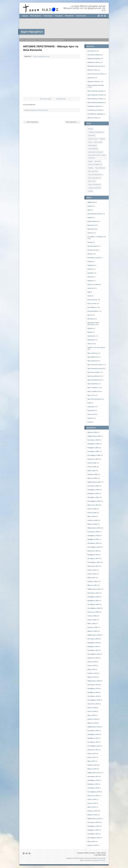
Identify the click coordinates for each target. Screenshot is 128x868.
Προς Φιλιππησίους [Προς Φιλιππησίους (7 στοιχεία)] (95, 184)
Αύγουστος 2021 (93, 566)
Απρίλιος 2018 (92, 719)
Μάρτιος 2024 (92, 524)
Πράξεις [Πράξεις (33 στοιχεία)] (91, 168)
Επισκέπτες (92, 51)
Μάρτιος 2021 (92, 585)
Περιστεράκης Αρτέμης (95, 91)
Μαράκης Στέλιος (94, 62)
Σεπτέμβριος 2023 (94, 547)
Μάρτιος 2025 (92, 478)
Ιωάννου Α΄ (91, 288)
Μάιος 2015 (91, 841)
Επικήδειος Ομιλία (94, 258)
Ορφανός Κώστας (94, 81)
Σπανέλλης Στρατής (95, 110)
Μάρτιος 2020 (92, 631)
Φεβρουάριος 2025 (94, 482)
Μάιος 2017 (91, 761)
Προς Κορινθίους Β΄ (94, 380)
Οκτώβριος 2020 (93, 604)
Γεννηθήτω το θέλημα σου (97, 237)
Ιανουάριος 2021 (93, 593)
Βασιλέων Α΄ (92, 225)
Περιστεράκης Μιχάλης (96, 102)
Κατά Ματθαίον (93, 311)
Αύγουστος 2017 (93, 750)
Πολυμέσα (59, 16)
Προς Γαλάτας (92, 353)
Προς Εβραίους (93, 357)
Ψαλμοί (90, 418)
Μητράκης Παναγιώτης (95, 66)
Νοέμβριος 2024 (93, 493)
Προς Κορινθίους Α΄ (94, 376)
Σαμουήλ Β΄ (91, 410)
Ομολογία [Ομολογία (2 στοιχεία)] (98, 161)
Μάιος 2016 (91, 807)
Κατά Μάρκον (92, 307)
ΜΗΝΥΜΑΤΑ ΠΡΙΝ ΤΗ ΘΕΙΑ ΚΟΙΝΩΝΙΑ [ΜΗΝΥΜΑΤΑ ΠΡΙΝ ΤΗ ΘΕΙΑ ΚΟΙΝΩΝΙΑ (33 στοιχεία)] (97, 157)
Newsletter (69, 16)
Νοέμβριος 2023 (93, 539)
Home (22, 40)
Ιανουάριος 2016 (93, 822)
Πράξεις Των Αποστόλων (96, 347)
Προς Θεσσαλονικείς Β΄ (95, 368)
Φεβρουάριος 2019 (94, 681)
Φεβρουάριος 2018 (94, 727)
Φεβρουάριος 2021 (94, 589)
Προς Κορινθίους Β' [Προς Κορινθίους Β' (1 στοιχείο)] (95, 178)
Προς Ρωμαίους (93, 384)
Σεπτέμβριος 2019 (94, 654)
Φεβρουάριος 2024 (94, 528)
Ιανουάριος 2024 (93, 532)
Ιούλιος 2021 (92, 570)
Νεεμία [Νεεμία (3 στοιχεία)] (90, 161)
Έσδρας (90, 261)
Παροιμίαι (91, 340)
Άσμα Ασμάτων (93, 221)
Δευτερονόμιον (93, 246)
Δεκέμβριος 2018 (93, 688)
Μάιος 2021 (91, 578)
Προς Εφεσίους (93, 361)
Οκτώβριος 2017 (93, 742)
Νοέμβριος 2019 (93, 646)
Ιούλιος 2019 (92, 662)
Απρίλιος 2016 (92, 811)
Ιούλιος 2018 (92, 708)
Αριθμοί (90, 217)
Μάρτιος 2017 (92, 769)
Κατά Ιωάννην (92, 300)
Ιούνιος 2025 (92, 467)
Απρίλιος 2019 (92, 673)
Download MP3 (61, 99)
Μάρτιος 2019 (92, 677)
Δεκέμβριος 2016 (93, 780)
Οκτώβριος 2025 (93, 451)
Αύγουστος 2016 (93, 796)
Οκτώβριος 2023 (93, 543)
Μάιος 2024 (91, 516)
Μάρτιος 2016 (92, 815)
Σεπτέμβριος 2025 (94, 455)
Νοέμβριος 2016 (93, 784)
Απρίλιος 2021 (92, 581)
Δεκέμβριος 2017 (93, 734)
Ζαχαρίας (91, 265)
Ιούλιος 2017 (92, 753)
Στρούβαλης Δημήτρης (95, 114)
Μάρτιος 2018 (92, 723)
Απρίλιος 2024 (92, 520)
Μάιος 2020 (91, 623)
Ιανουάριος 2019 (93, 685)
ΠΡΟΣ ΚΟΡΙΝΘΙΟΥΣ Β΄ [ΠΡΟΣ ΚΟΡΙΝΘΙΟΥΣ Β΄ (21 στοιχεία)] (95, 165)
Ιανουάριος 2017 (93, 776)
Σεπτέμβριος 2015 (94, 838)
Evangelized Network (99, 860)
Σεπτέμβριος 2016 (94, 792)
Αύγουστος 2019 (93, 658)
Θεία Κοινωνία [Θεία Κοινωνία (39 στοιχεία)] (93, 139)
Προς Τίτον (91, 395)
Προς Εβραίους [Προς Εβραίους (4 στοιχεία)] (100, 168)
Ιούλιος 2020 (92, 616)
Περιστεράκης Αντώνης (42, 56)
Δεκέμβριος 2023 (93, 536)
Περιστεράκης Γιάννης (95, 95)
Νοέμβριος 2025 (93, 448)
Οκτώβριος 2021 (93, 558)
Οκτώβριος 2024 (93, 497)
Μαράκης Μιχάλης (94, 58)
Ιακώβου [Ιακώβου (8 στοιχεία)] (102, 139)
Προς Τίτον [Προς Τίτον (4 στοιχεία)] (92, 181)
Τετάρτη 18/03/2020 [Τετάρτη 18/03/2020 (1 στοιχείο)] (94, 188)
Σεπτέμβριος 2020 (94, 608)
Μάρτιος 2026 (92, 432)
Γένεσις (90, 233)
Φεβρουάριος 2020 (94, 635)
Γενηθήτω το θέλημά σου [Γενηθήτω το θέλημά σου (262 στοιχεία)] (96, 132)
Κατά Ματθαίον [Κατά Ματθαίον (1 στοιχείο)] (93, 149)
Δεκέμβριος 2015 (93, 826)
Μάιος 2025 (91, 471)
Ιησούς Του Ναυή (93, 284)
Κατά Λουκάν (92, 304)
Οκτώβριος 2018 (93, 696)
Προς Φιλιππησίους (95, 399)
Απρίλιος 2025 (92, 474)
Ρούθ (89, 403)
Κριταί (90, 315)
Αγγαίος (90, 206)
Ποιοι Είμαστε (36, 16)
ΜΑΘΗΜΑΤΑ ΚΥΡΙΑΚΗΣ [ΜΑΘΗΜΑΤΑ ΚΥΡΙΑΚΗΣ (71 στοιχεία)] (96, 152)
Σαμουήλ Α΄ (91, 407)
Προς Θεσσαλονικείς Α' (96, 365)
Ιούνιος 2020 (92, 620)
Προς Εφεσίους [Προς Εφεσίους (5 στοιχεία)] (93, 171)
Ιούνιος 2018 (92, 711)
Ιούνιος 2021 (92, 574)
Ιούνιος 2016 (92, 803)
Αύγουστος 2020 (93, 612)
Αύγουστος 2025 (93, 459)
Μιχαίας (90, 328)
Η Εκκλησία (48, 16)
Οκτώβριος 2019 (93, 650)
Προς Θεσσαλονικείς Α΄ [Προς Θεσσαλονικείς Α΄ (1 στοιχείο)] (95, 175)
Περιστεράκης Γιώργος (95, 99)
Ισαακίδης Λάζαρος (94, 55)
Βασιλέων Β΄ (92, 229)
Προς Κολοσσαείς (94, 372)
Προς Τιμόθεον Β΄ (93, 391)
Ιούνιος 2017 (92, 757)
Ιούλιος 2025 (92, 463)
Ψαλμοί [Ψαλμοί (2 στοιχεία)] (91, 191)
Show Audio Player (38, 99)
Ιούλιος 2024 (92, 509)
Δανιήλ (90, 242)
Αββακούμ (91, 202)
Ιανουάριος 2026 (93, 440)
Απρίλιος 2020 (92, 627)
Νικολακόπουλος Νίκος (96, 74)
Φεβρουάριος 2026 (94, 436)
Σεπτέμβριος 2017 (94, 746)
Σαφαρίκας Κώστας (94, 106)
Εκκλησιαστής (92, 250)
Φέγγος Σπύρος (93, 118)
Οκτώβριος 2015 (93, 834)
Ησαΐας (90, 269)
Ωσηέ (89, 422)
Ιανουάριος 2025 (93, 486)
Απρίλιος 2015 (92, 845)
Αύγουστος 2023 (93, 551)
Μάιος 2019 (91, 669)
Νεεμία (90, 332)
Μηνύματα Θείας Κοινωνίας (46, 40)
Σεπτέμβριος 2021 (94, 562)
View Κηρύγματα (60, 40)
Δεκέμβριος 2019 (93, 643)
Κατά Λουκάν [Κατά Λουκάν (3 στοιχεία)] (98, 142)
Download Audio (55, 99)
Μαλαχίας (91, 319)
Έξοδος (90, 254)
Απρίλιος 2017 (92, 765)
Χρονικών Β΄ (92, 414)
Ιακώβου (90, 273)
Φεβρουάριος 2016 (94, 819)
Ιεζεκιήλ (90, 277)
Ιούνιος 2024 (92, 513)
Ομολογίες (91, 78)
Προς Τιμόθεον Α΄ (93, 387)
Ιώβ (89, 292)
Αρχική (25, 16)
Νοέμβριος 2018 (93, 692)
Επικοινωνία (81, 16)
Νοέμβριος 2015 (93, 830)
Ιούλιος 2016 (92, 799)
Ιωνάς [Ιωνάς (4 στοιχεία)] (90, 142)
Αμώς (89, 210)
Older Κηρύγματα (72, 122)
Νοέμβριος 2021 (93, 555)
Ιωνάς (90, 296)
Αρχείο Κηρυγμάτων (31, 40)
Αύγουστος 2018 (93, 704)
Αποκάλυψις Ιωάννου (95, 214)
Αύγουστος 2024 (93, 505)
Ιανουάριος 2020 (93, 639)
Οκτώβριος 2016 (93, 788)
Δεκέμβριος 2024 (93, 490)
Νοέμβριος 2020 (93, 601)
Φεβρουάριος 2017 (94, 773)
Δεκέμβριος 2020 (93, 597)
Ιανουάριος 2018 (93, 731)
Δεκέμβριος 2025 (93, 444)
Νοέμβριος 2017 (93, 738)
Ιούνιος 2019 (92, 665)
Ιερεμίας (90, 281)
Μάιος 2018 (91, 715)
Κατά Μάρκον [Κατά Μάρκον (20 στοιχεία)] (93, 145)
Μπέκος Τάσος (93, 70)
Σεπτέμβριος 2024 (94, 501)
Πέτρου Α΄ (91, 344)
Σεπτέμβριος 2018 (94, 700)
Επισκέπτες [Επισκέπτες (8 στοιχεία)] (92, 135)
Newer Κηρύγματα (31, 122)
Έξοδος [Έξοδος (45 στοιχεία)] (91, 129)
